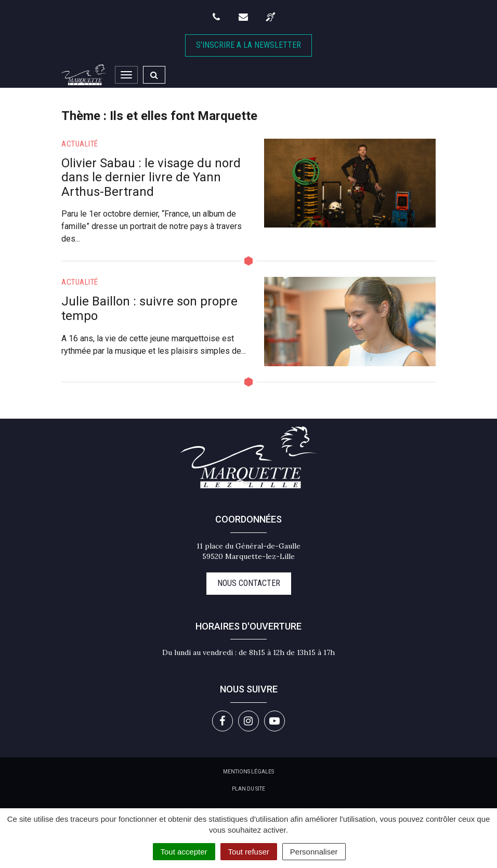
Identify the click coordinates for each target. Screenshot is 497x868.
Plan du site (248, 789)
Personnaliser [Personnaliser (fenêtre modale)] (314, 852)
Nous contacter (249, 583)
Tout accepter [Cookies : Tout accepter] (184, 852)
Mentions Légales (248, 772)
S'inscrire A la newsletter (248, 45)
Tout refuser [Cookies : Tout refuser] (249, 852)
